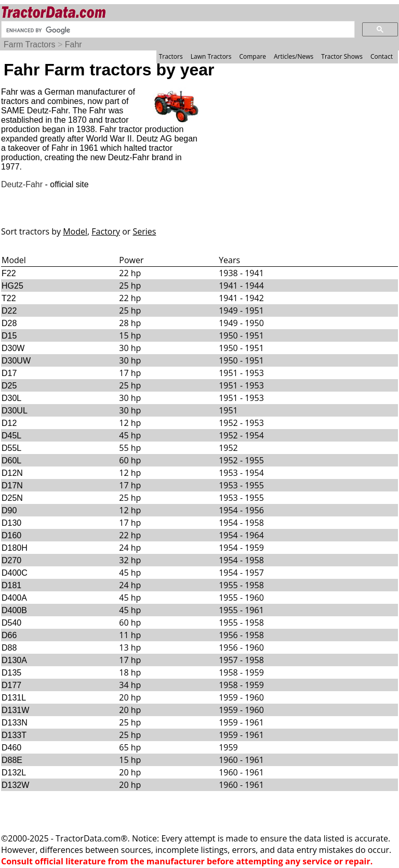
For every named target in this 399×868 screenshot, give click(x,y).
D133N (15, 723)
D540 (11, 623)
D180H (15, 548)
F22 (9, 273)
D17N (12, 485)
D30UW (16, 361)
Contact (382, 56)
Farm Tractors (30, 44)
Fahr (74, 44)
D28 (9, 323)
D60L (11, 461)
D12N (12, 473)
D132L (14, 773)
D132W (15, 785)
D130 (11, 523)
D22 (9, 311)
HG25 (12, 286)
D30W (13, 348)
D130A (14, 660)
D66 (9, 635)
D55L (11, 448)
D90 (9, 510)
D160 (11, 535)
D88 (9, 648)
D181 (11, 585)
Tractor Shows (342, 56)
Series (145, 231)
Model (75, 231)
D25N (12, 498)
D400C (15, 573)
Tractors (171, 56)
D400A (14, 598)
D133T (14, 735)
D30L (11, 398)
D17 (9, 373)
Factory (106, 231)
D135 (11, 673)
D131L (14, 698)
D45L (11, 436)
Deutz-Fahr (22, 184)
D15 (9, 336)
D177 (11, 685)
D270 (11, 560)
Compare (252, 56)
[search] (177, 30)
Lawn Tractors (211, 56)
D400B (14, 610)
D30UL (15, 411)
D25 (9, 386)
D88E (12, 760)
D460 (11, 748)
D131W (15, 710)
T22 (9, 298)
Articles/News (294, 56)
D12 (9, 423)
